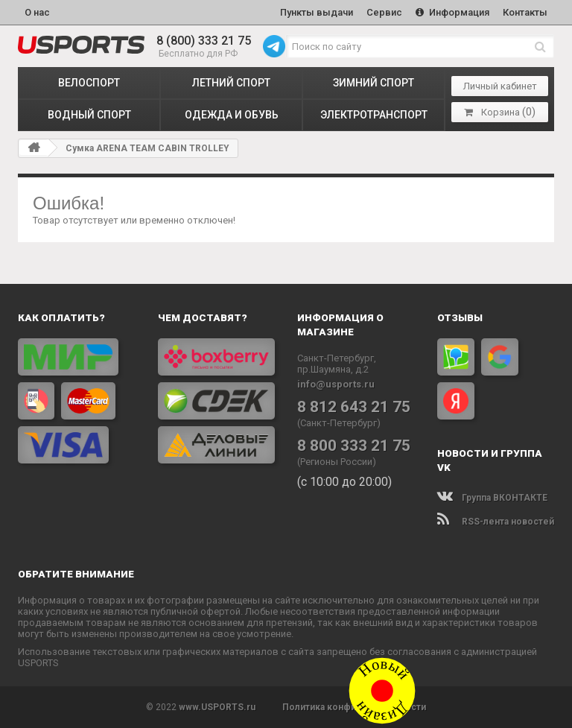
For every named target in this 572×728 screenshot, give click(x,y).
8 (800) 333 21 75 (204, 41)
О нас (37, 12)
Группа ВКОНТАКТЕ (492, 498)
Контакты (525, 12)
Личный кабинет (500, 86)
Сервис (384, 12)
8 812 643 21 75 (354, 407)
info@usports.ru (336, 384)
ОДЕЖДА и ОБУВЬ (232, 115)
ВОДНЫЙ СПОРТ (89, 115)
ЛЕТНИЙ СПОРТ (231, 83)
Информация (452, 12)
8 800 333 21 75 (354, 446)
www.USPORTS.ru (217, 707)
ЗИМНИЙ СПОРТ (374, 83)
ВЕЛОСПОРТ (89, 83)
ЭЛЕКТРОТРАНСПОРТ (374, 115)
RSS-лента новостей (496, 522)
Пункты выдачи (317, 12)
